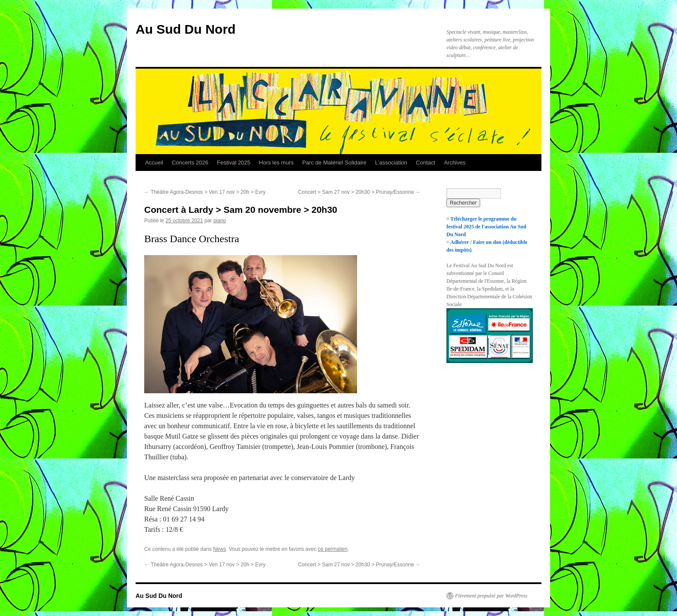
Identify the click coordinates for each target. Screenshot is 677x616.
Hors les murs (276, 163)
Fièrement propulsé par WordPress (491, 596)
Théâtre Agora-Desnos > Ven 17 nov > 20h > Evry (205, 192)
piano (220, 221)
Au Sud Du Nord (186, 29)
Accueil (154, 163)
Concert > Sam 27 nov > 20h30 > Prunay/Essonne (359, 192)
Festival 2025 (233, 163)
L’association (391, 163)
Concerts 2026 (190, 163)
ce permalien (333, 549)
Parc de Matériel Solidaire (334, 163)
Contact (425, 163)
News (219, 549)
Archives (455, 163)
